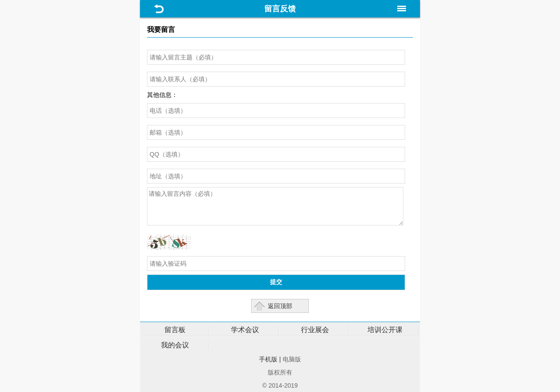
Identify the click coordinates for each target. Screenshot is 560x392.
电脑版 (292, 359)
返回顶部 (280, 306)
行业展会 (315, 330)
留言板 (175, 330)
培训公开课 (385, 330)
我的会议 (175, 345)
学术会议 (245, 330)
